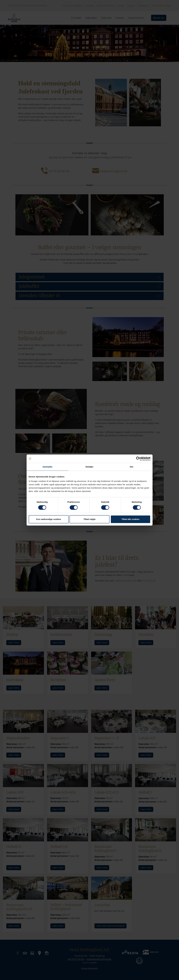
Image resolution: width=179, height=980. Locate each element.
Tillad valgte (89, 519)
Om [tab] (131, 467)
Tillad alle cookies (130, 519)
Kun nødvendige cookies (49, 519)
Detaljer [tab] (90, 467)
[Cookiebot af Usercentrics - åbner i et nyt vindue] (138, 459)
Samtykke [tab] (48, 467)
